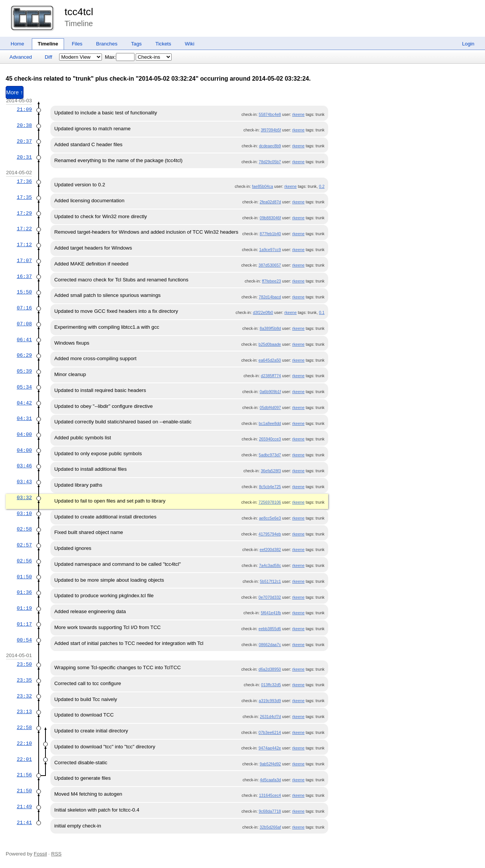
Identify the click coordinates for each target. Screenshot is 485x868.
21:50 (24, 791)
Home (17, 44)
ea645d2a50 (270, 360)
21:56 (24, 775)
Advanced (21, 57)
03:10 (24, 514)
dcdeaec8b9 (270, 146)
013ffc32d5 (271, 685)
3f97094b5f (271, 130)
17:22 (24, 229)
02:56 (24, 561)
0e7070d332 (270, 597)
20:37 (24, 141)
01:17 (24, 624)
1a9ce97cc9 (270, 250)
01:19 (24, 608)
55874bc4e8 (270, 114)
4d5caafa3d (271, 780)
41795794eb (270, 534)
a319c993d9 (270, 701)
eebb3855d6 (270, 629)
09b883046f (270, 218)
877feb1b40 (270, 234)
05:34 (24, 387)
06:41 (24, 340)
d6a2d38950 (270, 669)
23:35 (24, 680)
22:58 (24, 727)
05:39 (24, 371)
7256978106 (270, 502)
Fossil (40, 854)
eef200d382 (270, 550)
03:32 (24, 498)
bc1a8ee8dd (270, 423)
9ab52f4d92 (270, 764)
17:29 (24, 213)
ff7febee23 (271, 281)
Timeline (48, 44)
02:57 (24, 545)
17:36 (24, 181)
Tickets (163, 44)
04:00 (24, 434)
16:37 (24, 276)
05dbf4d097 (270, 407)
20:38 (24, 125)
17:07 (24, 261)
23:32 (24, 696)
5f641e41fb (271, 613)
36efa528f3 (271, 471)
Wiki (190, 44)
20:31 (24, 157)
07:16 (24, 308)
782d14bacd (270, 297)
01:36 (24, 592)
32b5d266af (270, 827)
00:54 (24, 640)
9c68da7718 (270, 811)
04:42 (24, 403)
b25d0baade (270, 344)
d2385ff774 (271, 376)
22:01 (24, 759)
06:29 (24, 355)
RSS (56, 854)
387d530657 (270, 265)
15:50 (24, 292)
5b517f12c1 (271, 581)
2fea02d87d (270, 202)
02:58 (24, 529)
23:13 (24, 712)
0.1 (322, 312)
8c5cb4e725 (270, 487)
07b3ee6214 (270, 732)
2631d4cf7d (271, 717)
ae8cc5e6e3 (270, 518)
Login (468, 44)
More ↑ (15, 92)
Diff (48, 57)
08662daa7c (270, 645)
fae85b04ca (263, 186)
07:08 (24, 324)
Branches (107, 44)
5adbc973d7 (270, 455)
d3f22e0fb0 (263, 312)
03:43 (24, 482)
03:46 (24, 466)
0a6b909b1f (270, 392)
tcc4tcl (79, 12)
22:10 (24, 743)
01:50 (24, 577)
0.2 (322, 186)
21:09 (24, 109)
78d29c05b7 (270, 162)
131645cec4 (270, 795)
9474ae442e (270, 748)
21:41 (24, 823)
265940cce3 (270, 439)
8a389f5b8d (270, 328)
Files (77, 44)
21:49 (24, 807)
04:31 (24, 418)
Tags (136, 44)
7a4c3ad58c (270, 565)
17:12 (24, 245)
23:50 (24, 664)
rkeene (298, 114)
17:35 (24, 197)
